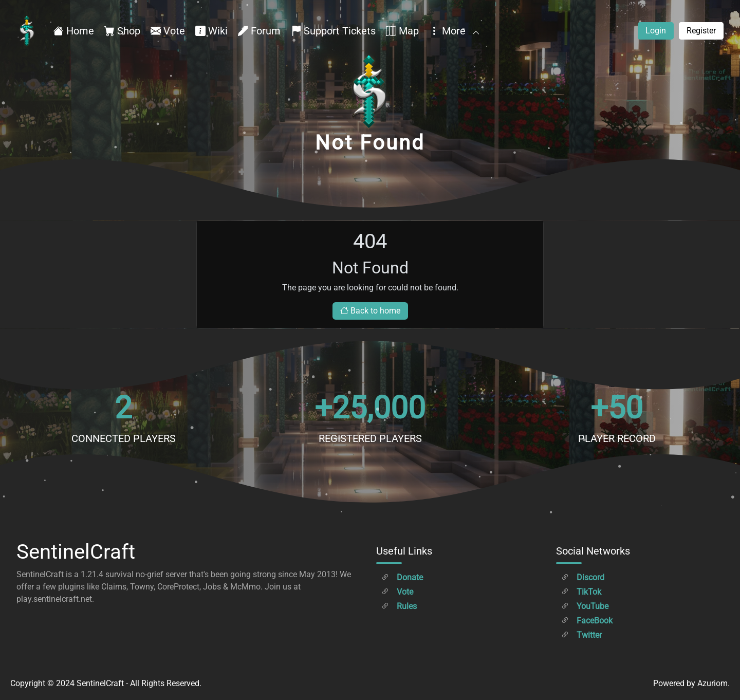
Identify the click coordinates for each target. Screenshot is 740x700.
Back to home (370, 311)
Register (701, 31)
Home (74, 31)
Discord (583, 577)
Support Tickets (333, 31)
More (454, 31)
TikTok (581, 592)
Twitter (581, 635)
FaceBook (587, 621)
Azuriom (713, 683)
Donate (402, 577)
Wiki (211, 31)
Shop (122, 31)
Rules (399, 606)
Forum (259, 31)
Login (656, 31)
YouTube (585, 606)
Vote (168, 31)
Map (402, 31)
